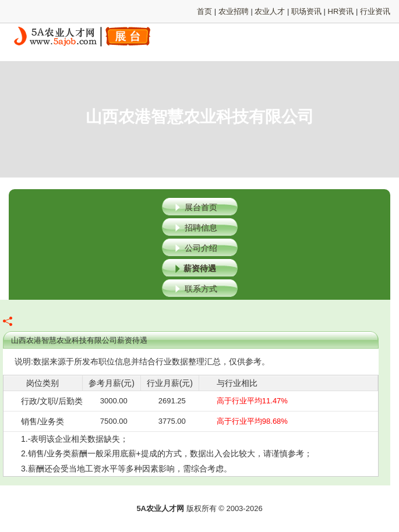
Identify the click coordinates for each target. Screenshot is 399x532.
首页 (204, 11)
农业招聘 (234, 11)
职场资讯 (306, 11)
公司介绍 (201, 248)
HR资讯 (341, 11)
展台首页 (201, 207)
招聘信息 (201, 228)
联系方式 (201, 289)
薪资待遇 (200, 268)
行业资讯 (375, 11)
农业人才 (270, 11)
